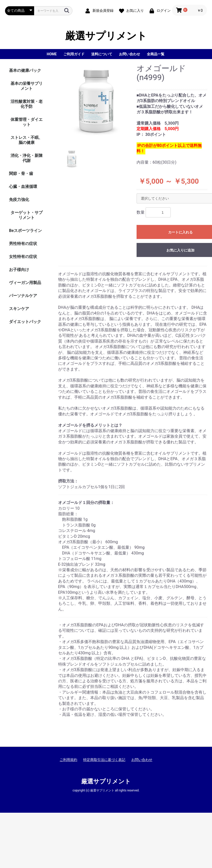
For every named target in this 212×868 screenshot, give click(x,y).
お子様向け (19, 270)
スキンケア (19, 309)
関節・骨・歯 (21, 174)
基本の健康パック (25, 70)
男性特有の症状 (23, 244)
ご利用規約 (68, 760)
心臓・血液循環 (23, 187)
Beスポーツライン (25, 231)
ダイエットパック (25, 322)
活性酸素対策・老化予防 (27, 104)
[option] (95, 103)
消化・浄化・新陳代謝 (27, 158)
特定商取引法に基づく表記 (104, 760)
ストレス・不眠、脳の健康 (27, 140)
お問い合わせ (142, 760)
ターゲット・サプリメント (27, 215)
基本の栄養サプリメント (27, 86)
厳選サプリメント (106, 36)
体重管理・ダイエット (27, 122)
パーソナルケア (23, 296)
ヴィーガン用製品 (25, 283)
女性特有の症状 (23, 257)
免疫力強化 (19, 200)
